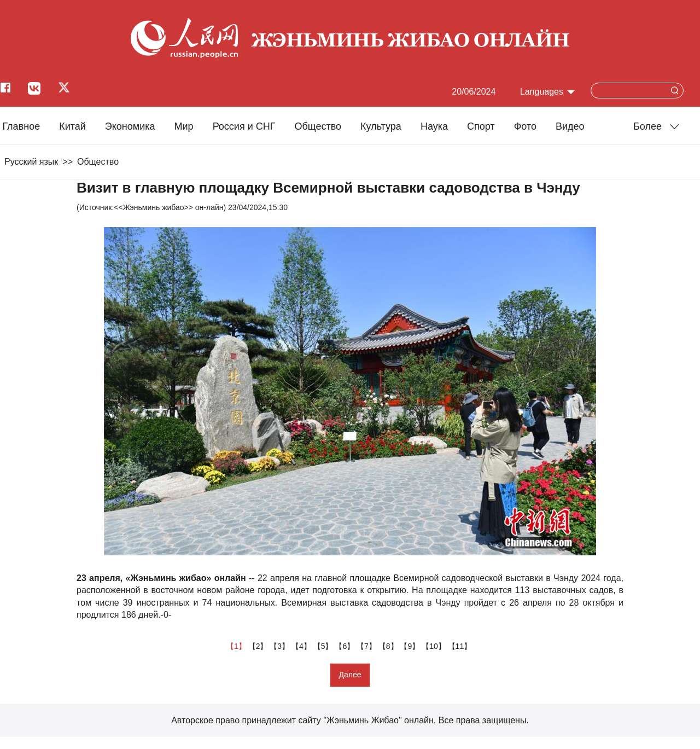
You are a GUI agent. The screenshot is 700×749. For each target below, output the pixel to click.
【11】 (461, 646)
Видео (570, 126)
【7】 (367, 646)
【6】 (346, 646)
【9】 (411, 646)
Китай (72, 126)
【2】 (259, 646)
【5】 (324, 646)
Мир (184, 126)
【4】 (302, 646)
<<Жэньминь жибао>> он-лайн (168, 207)
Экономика (130, 126)
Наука (434, 126)
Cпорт (481, 126)
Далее (350, 675)
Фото (525, 126)
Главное (21, 126)
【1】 (237, 646)
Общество (318, 126)
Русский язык (31, 162)
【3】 (281, 646)
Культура (381, 126)
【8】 (389, 646)
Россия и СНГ (244, 126)
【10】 (434, 646)
